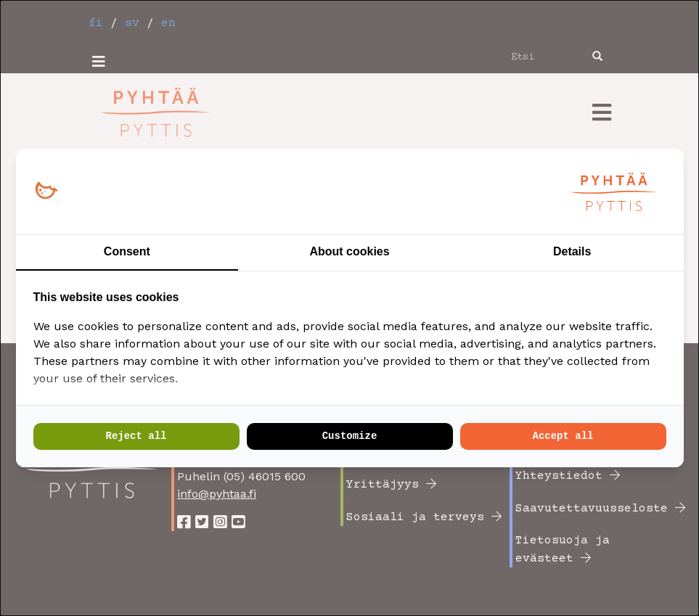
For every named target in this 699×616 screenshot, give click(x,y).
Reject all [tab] (136, 436)
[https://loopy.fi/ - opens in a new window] (46, 191)
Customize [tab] (350, 436)
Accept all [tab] (563, 436)
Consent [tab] (127, 251)
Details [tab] (572, 251)
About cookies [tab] (349, 251)
